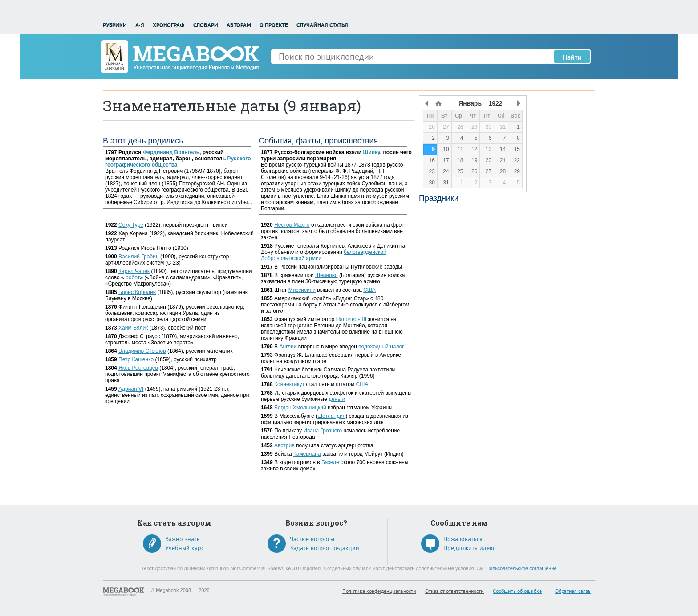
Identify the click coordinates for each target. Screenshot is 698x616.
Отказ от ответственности (455, 591)
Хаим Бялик (133, 328)
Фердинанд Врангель (171, 152)
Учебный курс (185, 548)
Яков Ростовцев (138, 368)
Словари (206, 25)
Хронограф (168, 25)
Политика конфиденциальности (379, 591)
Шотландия (331, 416)
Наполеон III (351, 319)
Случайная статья (322, 25)
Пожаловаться (463, 539)
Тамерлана (307, 454)
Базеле (330, 462)
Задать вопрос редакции (325, 548)
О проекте (274, 25)
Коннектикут (289, 384)
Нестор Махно (292, 225)
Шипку (371, 152)
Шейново (327, 275)
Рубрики (115, 25)
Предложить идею (469, 548)
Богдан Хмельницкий (300, 408)
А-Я (140, 25)
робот (133, 277)
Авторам (239, 25)
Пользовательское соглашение (521, 568)
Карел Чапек (134, 271)
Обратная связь (573, 591)
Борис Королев (137, 292)
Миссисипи (302, 290)
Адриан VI (131, 389)
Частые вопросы (312, 539)
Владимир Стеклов (142, 351)
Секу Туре (131, 225)
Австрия (284, 445)
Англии (288, 347)
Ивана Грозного (323, 431)
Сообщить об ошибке (517, 591)
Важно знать (183, 539)
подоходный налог (381, 347)
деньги (337, 399)
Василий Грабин (139, 257)
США (369, 290)
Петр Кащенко (136, 359)
